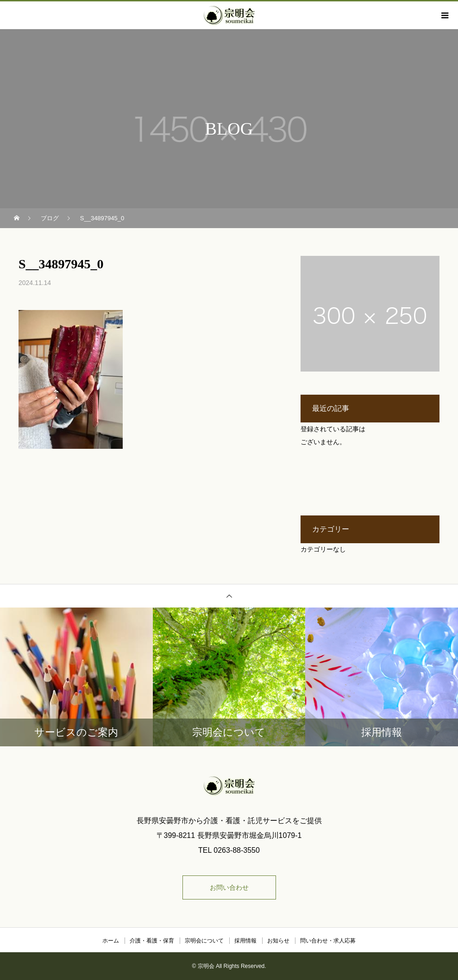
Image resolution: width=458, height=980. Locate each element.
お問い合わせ (229, 887)
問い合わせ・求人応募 (328, 941)
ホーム (111, 941)
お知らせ (278, 941)
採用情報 (245, 941)
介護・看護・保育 (152, 941)
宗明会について (204, 941)
